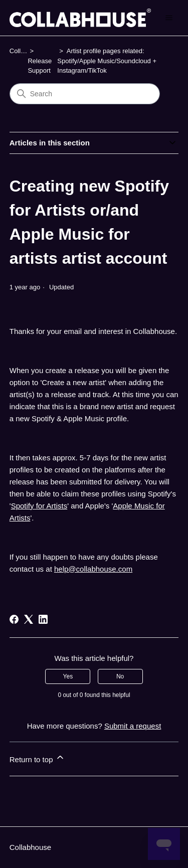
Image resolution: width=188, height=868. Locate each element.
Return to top (37, 758)
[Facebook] (14, 619)
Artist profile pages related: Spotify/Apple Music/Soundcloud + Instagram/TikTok (107, 61)
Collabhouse (30, 847)
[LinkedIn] (43, 619)
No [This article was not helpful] (120, 676)
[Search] (85, 94)
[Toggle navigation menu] (169, 18)
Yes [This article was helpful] (68, 676)
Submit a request (133, 726)
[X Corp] (29, 619)
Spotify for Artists (39, 506)
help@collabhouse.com (93, 569)
